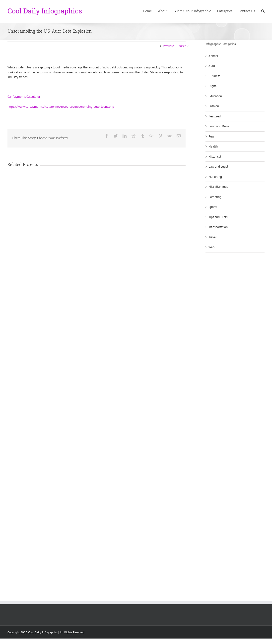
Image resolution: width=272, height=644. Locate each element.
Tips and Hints (218, 217)
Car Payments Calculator (24, 97)
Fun (211, 136)
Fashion (214, 106)
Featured (215, 116)
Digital (213, 86)
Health (213, 146)
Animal (213, 56)
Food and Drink (219, 126)
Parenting (215, 197)
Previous (169, 46)
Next (182, 46)
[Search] (263, 11)
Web (211, 247)
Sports (213, 207)
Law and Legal (218, 167)
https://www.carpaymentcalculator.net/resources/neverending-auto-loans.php (61, 107)
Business (214, 76)
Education (215, 96)
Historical (215, 157)
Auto (212, 66)
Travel (213, 237)
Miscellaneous (218, 187)
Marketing (215, 177)
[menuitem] (150, 11)
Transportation (218, 227)
